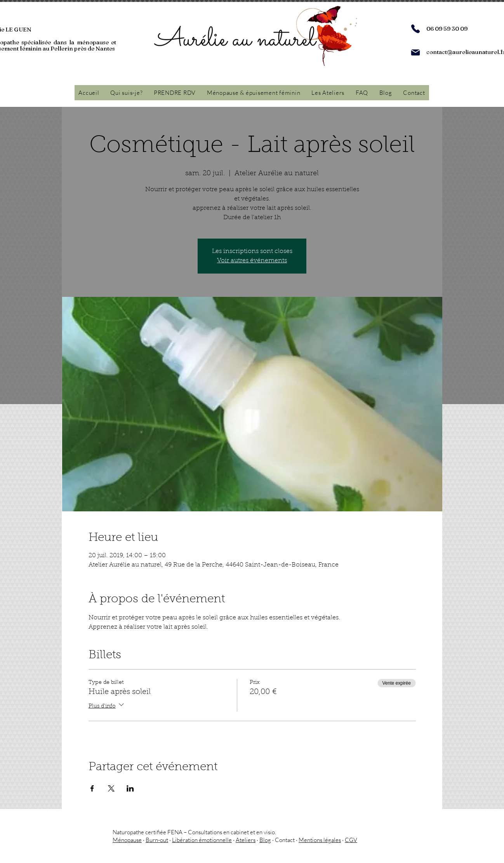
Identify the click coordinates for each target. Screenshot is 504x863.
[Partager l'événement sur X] (111, 788)
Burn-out (157, 840)
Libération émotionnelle (202, 840)
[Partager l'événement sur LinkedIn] (130, 788)
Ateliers (246, 840)
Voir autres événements (252, 261)
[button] (254, 93)
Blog (265, 840)
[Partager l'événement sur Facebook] (92, 788)
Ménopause (127, 840)
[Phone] (415, 29)
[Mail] (415, 52)
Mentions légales (320, 840)
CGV (351, 840)
